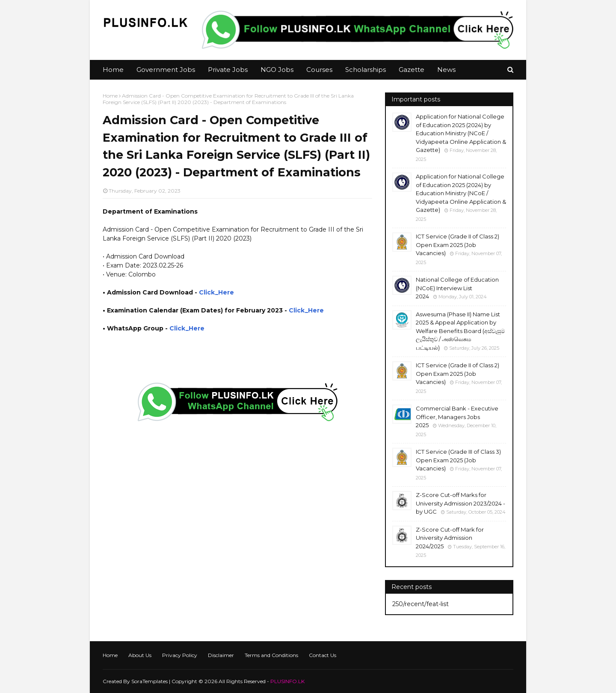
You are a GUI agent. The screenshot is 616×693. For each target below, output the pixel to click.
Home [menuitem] (113, 70)
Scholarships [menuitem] (366, 70)
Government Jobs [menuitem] (166, 70)
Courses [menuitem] (319, 70)
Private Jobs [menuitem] (228, 70)
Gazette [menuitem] (412, 70)
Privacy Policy (180, 655)
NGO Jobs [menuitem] (277, 70)
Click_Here (216, 292)
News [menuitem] (446, 70)
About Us (140, 655)
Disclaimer (221, 655)
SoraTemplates (150, 681)
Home (110, 96)
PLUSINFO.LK (287, 681)
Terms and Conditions (271, 655)
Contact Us (323, 655)
